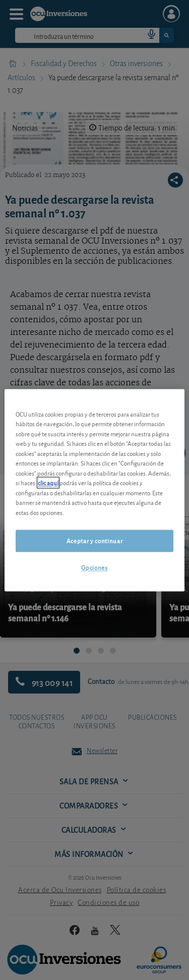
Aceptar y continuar (94, 541)
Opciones (94, 568)
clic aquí (48, 483)
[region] (94, 490)
